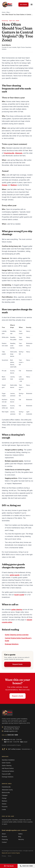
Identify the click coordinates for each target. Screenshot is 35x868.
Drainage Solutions (12, 644)
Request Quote (17, 664)
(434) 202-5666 (13, 735)
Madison (14, 185)
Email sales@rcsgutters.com (11, 830)
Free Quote (9, 866)
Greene (4, 804)
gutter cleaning (17, 609)
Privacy (4, 856)
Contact (4, 842)
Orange (4, 185)
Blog (8, 12)
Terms (10, 856)
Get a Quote (23, 4)
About (4, 834)
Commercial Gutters (8, 771)
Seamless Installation (8, 760)
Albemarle (19, 153)
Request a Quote (18, 696)
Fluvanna (5, 807)
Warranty (21, 839)
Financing (5, 839)
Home (4, 12)
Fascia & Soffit (6, 774)
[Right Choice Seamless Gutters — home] (7, 4)
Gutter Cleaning (7, 765)
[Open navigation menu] (32, 4)
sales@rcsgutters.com (10, 731)
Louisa (4, 809)
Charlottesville (9, 153)
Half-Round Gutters (8, 768)
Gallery (20, 834)
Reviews (4, 837)
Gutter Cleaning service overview (17, 635)
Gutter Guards (6, 763)
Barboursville (6, 792)
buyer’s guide (19, 595)
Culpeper (5, 795)
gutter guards (15, 575)
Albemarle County (7, 790)
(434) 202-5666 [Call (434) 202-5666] (26, 866)
